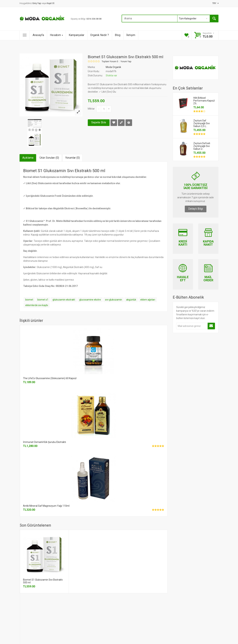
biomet (29, 300)
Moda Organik (113, 67)
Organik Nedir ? (100, 35)
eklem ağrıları (148, 300)
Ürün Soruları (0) (49, 158)
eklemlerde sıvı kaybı (37, 305)
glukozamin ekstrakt (64, 300)
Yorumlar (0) (72, 158)
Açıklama (28, 158)
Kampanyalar (77, 35)
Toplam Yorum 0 (110, 61)
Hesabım (56, 35)
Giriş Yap (37, 3)
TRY (215, 3)
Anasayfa (38, 35)
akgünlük (131, 300)
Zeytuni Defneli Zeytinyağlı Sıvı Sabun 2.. (202, 146)
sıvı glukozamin (114, 300)
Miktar (91, 109)
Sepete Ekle (99, 122)
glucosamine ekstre (90, 300)
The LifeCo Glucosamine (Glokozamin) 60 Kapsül (50, 378)
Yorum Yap (126, 61)
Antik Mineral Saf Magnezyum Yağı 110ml (46, 506)
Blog (118, 35)
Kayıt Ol (51, 3)
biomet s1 (43, 300)
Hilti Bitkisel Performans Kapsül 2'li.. (204, 101)
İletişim (131, 35)
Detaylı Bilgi (196, 209)
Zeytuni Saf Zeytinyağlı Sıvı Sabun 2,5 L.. (202, 123)
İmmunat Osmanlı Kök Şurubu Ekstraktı (44, 442)
